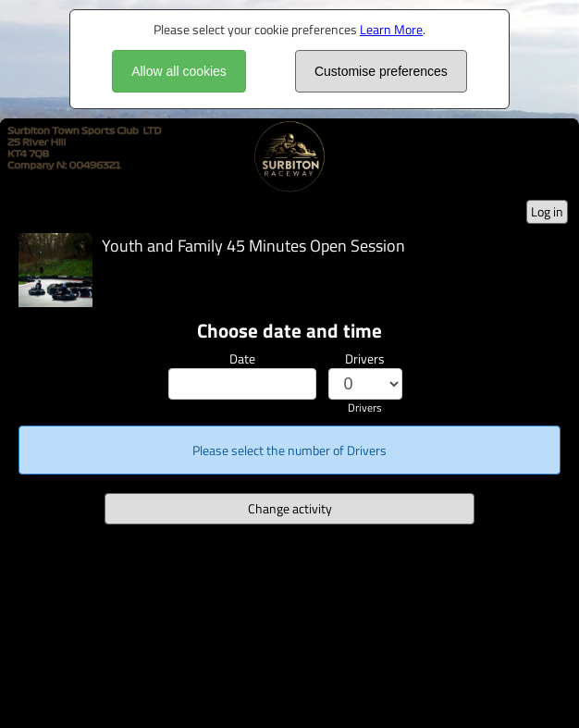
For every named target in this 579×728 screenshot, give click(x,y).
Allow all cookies (179, 71)
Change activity (290, 508)
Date (242, 358)
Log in (547, 211)
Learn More (391, 29)
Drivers (365, 358)
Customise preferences (381, 71)
